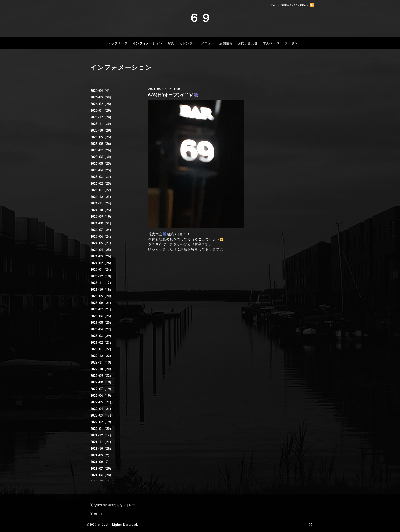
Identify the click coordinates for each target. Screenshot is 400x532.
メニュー (208, 43)
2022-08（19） (102, 382)
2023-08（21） (102, 303)
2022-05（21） (102, 402)
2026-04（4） (101, 91)
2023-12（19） (102, 276)
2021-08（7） (101, 462)
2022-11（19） (102, 362)
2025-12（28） (102, 117)
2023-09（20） (102, 296)
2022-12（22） (102, 356)
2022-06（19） (102, 396)
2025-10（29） (102, 131)
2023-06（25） (102, 316)
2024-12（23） (102, 197)
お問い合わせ (248, 43)
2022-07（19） (102, 389)
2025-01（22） (102, 190)
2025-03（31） (102, 177)
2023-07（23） (102, 309)
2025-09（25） (102, 137)
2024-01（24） (102, 270)
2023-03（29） (102, 336)
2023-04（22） (102, 329)
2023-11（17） (102, 283)
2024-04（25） (102, 250)
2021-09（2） (101, 455)
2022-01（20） (102, 429)
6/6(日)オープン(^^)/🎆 (173, 95)
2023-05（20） (102, 323)
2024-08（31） (102, 223)
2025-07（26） (102, 150)
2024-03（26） (102, 256)
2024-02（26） (102, 263)
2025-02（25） (102, 184)
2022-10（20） (102, 369)
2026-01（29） (102, 111)
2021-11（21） (102, 442)
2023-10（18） (102, 290)
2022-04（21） (102, 409)
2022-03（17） (102, 416)
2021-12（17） (102, 435)
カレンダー (188, 43)
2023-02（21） (102, 343)
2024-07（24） (102, 230)
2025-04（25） (102, 170)
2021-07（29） (102, 469)
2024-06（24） (102, 237)
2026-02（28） (102, 104)
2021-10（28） (102, 449)
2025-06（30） (102, 157)
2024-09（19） (102, 217)
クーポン (291, 43)
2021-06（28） (102, 475)
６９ (200, 18)
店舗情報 (226, 43)
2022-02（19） (102, 422)
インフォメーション (148, 43)
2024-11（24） (102, 203)
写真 (171, 43)
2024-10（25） (102, 210)
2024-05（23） (102, 243)
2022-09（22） (102, 376)
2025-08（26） (102, 144)
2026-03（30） (102, 97)
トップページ (118, 43)
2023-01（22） (102, 349)
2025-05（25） (102, 164)
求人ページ (271, 43)
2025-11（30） (102, 124)
